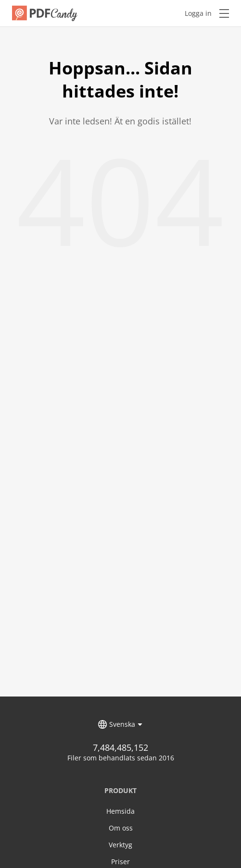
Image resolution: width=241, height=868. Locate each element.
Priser (120, 862)
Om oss (121, 828)
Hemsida (120, 811)
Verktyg (120, 845)
